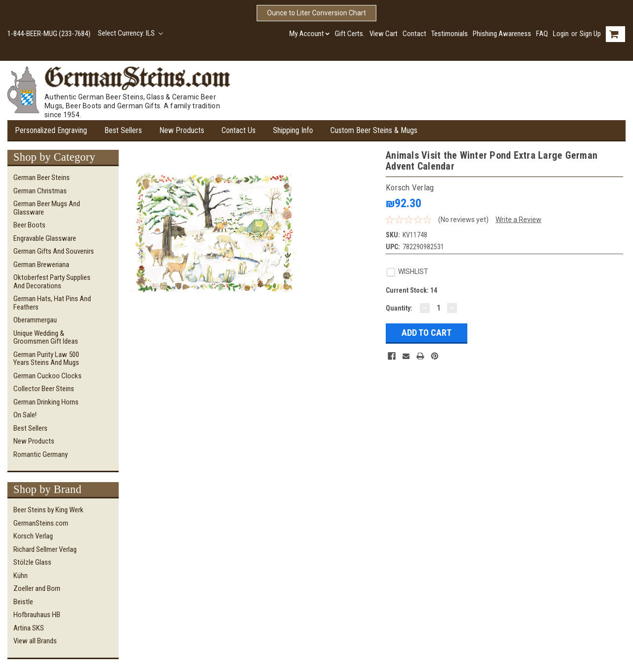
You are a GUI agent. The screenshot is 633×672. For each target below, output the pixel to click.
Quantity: (399, 308)
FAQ (542, 34)
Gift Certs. (350, 34)
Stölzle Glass (32, 562)
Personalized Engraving (51, 130)
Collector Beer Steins (44, 389)
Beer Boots (29, 225)
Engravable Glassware (45, 238)
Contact (414, 34)
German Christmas (40, 191)
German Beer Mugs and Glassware (47, 208)
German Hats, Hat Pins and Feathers (52, 303)
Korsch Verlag (33, 536)
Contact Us (239, 130)
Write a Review (519, 220)
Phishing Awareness (502, 34)
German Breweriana (41, 265)
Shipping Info (293, 130)
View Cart (384, 34)
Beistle (23, 602)
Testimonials (450, 34)
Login (561, 34)
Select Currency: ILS (130, 33)
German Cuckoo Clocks (47, 376)
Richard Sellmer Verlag (45, 549)
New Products (182, 130)
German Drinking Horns (46, 402)
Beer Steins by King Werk (48, 510)
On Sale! (25, 415)
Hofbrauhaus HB (37, 615)
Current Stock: (411, 290)
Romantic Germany (41, 454)
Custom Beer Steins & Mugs (374, 130)
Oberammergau (35, 320)
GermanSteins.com (41, 523)
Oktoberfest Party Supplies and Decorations (52, 282)
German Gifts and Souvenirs (54, 251)
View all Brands (35, 641)
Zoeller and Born (37, 588)
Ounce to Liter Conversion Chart (316, 13)
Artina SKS (29, 628)
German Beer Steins (42, 178)
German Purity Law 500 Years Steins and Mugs (46, 359)
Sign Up (590, 34)
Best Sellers (123, 130)
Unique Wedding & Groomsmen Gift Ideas (46, 337)
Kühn (21, 576)
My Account (310, 34)
